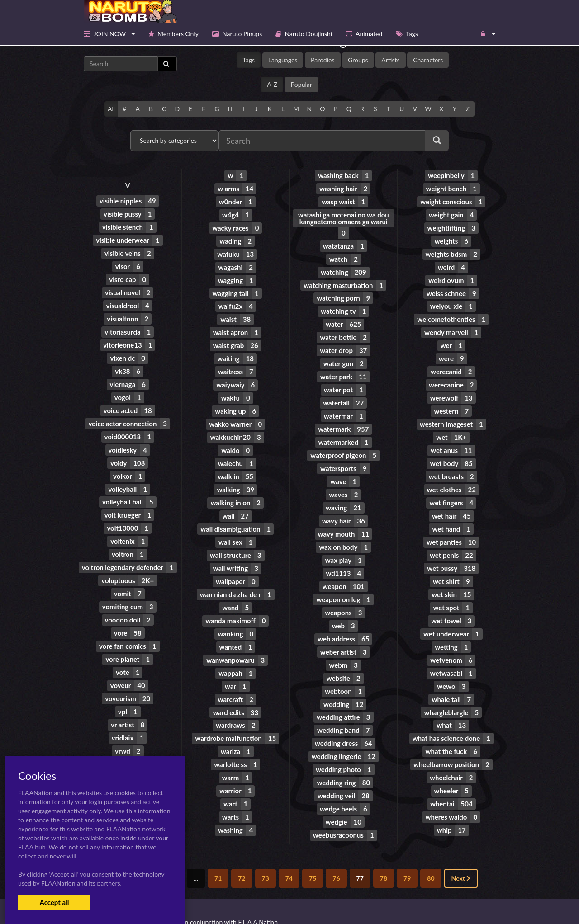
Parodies (323, 60)
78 (384, 857)
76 (336, 857)
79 (407, 857)
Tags (249, 60)
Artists (390, 60)
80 (431, 857)
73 (266, 857)
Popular (301, 84)
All (111, 109)
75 (313, 857)
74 (289, 857)
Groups (358, 60)
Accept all (54, 902)
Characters (428, 60)
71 (218, 857)
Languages (283, 60)
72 (242, 857)
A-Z (272, 84)
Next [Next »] (461, 857)
